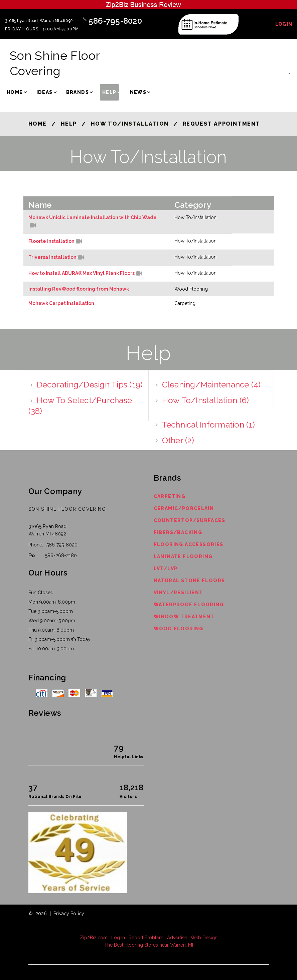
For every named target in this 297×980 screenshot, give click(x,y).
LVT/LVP (166, 568)
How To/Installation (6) (206, 400)
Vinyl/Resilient (178, 593)
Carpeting (170, 496)
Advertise (177, 938)
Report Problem (146, 938)
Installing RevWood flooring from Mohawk (79, 289)
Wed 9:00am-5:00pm (52, 621)
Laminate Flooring (183, 556)
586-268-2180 (61, 555)
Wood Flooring (179, 629)
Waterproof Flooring (189, 605)
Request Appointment (221, 124)
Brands (78, 92)
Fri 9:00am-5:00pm (49, 639)
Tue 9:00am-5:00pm (51, 611)
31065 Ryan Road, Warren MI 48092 (39, 21)
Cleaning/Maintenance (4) (211, 385)
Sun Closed (41, 593)
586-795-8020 (115, 21)
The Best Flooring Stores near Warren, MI (149, 945)
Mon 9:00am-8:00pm (52, 602)
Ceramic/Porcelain (184, 508)
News (138, 92)
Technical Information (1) (208, 425)
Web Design (204, 938)
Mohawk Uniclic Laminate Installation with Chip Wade (93, 217)
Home (15, 92)
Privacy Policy (69, 914)
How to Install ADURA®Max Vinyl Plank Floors (82, 274)
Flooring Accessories (189, 544)
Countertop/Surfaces (190, 520)
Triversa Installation (52, 258)
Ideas (45, 92)
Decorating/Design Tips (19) (90, 385)
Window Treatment (184, 617)
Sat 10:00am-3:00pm (51, 649)
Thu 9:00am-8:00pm (51, 630)
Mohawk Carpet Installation (61, 303)
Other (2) (178, 440)
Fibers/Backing (178, 532)
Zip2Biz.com (94, 938)
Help (109, 92)
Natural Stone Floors (189, 581)
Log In (284, 24)
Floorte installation (51, 241)
